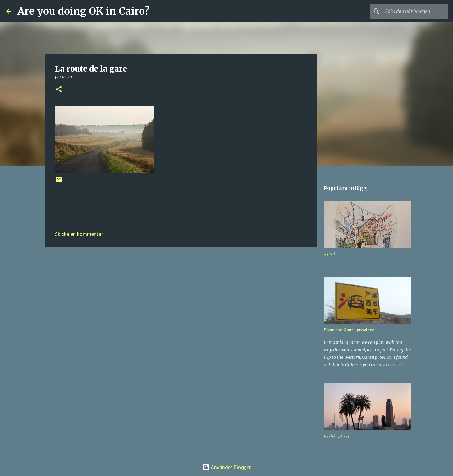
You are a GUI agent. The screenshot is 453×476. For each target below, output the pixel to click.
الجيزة (329, 254)
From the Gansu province (349, 330)
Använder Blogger (226, 467)
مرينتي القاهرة (337, 436)
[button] (59, 90)
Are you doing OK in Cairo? (83, 11)
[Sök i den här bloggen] (415, 11)
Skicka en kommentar (79, 234)
